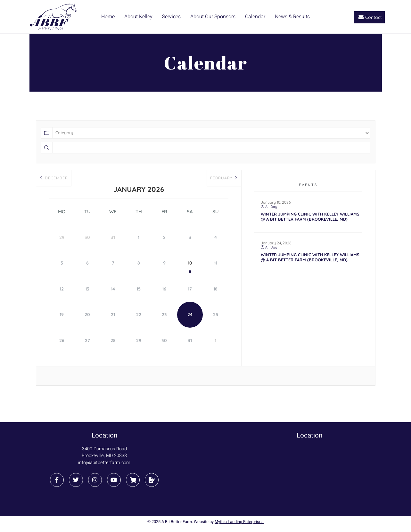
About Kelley (138, 17)
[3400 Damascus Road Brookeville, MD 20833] (310, 475)
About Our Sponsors (213, 17)
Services (171, 17)
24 (190, 314)
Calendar (255, 17)
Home (108, 17)
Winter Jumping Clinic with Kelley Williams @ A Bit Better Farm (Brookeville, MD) (310, 217)
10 (190, 263)
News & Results (292, 17)
